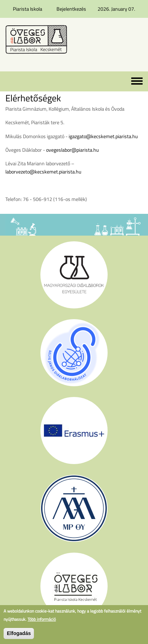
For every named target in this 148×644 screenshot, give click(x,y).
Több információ (42, 619)
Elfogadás (19, 633)
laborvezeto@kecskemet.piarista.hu (43, 172)
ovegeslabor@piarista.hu (72, 150)
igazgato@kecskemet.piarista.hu (103, 136)
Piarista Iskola (28, 9)
